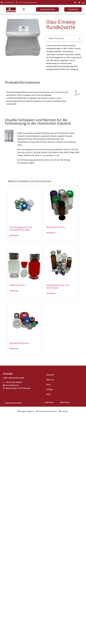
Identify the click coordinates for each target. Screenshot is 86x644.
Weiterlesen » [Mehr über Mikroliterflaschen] (51, 233)
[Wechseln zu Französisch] (79, 2)
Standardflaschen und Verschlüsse (58, 286)
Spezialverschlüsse (19, 343)
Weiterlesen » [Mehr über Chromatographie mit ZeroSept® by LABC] (14, 235)
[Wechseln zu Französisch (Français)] (47, 411)
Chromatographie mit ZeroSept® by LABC (21, 228)
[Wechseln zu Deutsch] (83, 2)
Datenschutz (65, 402)
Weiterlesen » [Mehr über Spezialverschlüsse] (14, 349)
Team (48, 385)
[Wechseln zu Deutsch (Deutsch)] (64, 411)
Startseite (50, 375)
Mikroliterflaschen (56, 227)
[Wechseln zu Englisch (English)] (26, 411)
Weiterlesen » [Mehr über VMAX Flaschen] (14, 291)
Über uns (50, 380)
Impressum (49, 402)
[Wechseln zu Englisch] (75, 2)
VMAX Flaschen (17, 285)
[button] (24, 9)
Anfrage (49, 389)
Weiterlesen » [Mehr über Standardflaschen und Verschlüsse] (51, 293)
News (48, 394)
